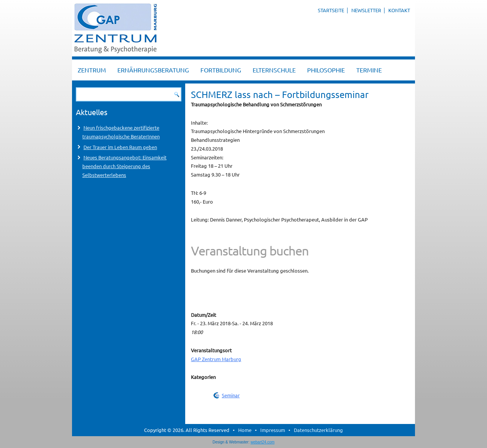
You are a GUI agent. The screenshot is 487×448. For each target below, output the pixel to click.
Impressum (273, 430)
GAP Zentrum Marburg (216, 359)
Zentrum (92, 70)
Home (245, 430)
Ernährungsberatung (153, 70)
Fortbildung (221, 70)
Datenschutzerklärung (318, 430)
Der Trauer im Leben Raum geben (120, 147)
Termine (369, 70)
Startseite (331, 10)
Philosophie (326, 70)
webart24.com (263, 442)
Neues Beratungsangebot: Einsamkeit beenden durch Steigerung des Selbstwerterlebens (124, 166)
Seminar (231, 395)
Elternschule (274, 70)
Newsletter (366, 10)
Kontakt (399, 10)
